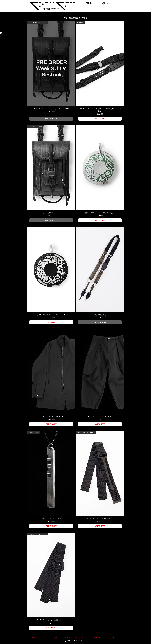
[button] (91, 3)
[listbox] (91, 3)
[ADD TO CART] (100, 119)
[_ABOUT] (96, 638)
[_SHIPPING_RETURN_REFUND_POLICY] (70, 638)
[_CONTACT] (113, 638)
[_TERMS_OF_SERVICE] (38, 638)
